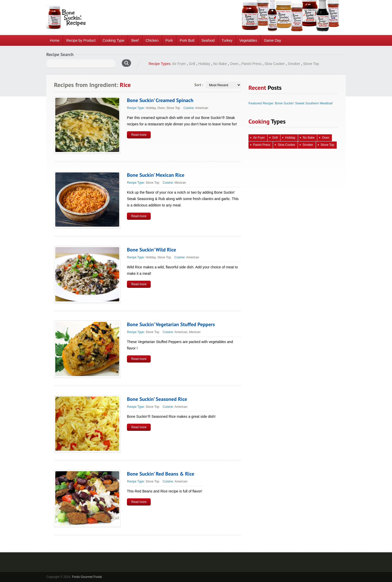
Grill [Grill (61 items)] (275, 138)
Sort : (199, 85)
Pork (169, 40)
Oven (234, 64)
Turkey (227, 40)
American (202, 108)
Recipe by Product (81, 40)
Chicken (152, 40)
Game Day (273, 40)
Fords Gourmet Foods (87, 577)
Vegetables (248, 40)
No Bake (220, 64)
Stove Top (311, 64)
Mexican (180, 183)
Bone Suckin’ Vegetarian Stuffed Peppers (171, 324)
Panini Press (251, 64)
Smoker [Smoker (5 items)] (308, 145)
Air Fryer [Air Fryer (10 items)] (259, 138)
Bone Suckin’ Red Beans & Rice (161, 474)
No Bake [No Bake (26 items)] (309, 138)
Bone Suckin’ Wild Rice (151, 250)
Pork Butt (187, 40)
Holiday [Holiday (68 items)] (290, 138)
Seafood (208, 40)
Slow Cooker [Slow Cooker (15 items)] (286, 145)
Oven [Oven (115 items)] (326, 138)
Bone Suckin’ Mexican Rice (156, 175)
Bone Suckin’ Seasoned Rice (157, 399)
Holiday (204, 64)
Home (55, 40)
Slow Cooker (275, 64)
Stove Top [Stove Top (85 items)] (327, 145)
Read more (139, 135)
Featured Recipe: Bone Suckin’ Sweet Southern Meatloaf (290, 103)
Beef (135, 40)
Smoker (294, 64)
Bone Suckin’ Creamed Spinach (160, 100)
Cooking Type (113, 40)
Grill (192, 64)
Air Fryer (179, 64)
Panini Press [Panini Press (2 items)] (262, 145)
